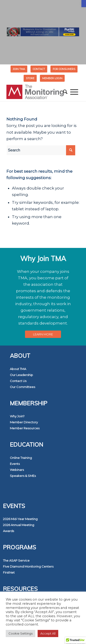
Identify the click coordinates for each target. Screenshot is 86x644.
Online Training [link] (21, 458)
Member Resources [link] (25, 428)
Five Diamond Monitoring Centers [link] (28, 566)
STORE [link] (30, 78)
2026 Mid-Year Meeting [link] (20, 519)
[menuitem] (19, 69)
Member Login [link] (52, 78)
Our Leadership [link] (21, 375)
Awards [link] (8, 531)
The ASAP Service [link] (16, 560)
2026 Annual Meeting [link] (19, 525)
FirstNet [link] (9, 572)
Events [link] (15, 464)
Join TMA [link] (19, 69)
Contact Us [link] (18, 381)
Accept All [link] (48, 633)
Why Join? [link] (17, 416)
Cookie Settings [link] (21, 633)
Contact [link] (39, 69)
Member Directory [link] (24, 422)
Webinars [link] (17, 470)
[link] (84, 4)
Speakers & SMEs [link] (23, 476)
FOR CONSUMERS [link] (64, 69)
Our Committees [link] (22, 387)
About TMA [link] (18, 369)
